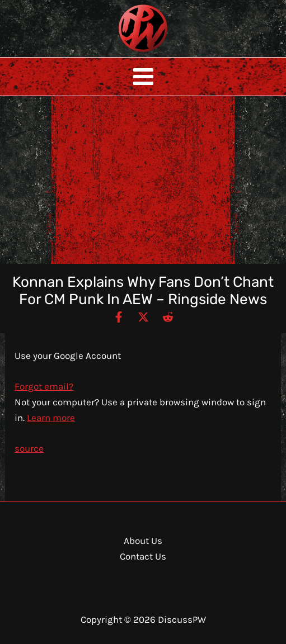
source (29, 448)
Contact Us (143, 556)
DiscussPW (121, 53)
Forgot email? (44, 386)
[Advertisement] (143, 180)
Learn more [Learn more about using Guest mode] (51, 418)
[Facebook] (119, 316)
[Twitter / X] (143, 316)
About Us (143, 541)
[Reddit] (168, 316)
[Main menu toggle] (143, 77)
